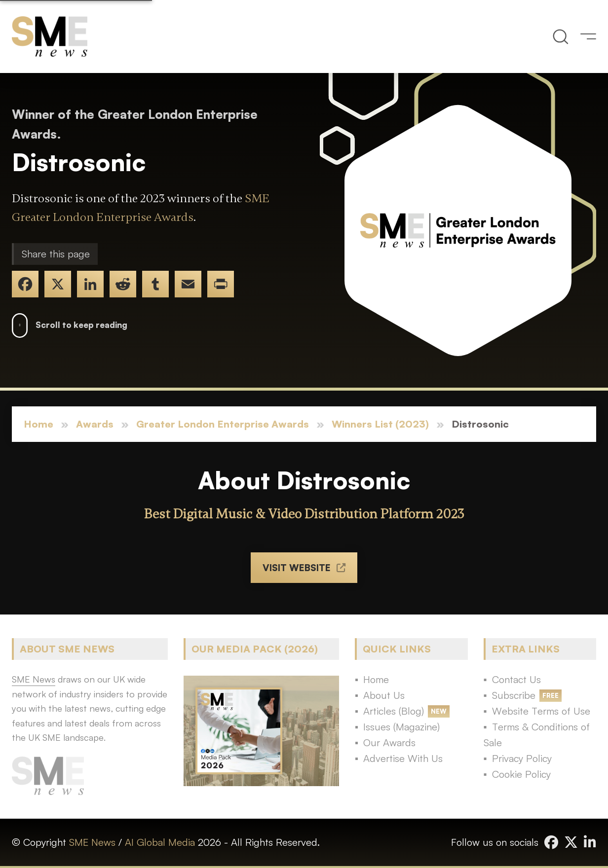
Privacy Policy (522, 758)
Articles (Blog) (394, 711)
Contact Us (516, 679)
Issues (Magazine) (401, 727)
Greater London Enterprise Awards (223, 424)
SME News (92, 842)
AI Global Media (160, 842)
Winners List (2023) (380, 424)
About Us (384, 695)
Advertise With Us (403, 758)
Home (38, 424)
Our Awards (389, 742)
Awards (95, 424)
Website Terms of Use (541, 711)
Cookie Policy (521, 774)
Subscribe (514, 695)
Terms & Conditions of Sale (537, 735)
